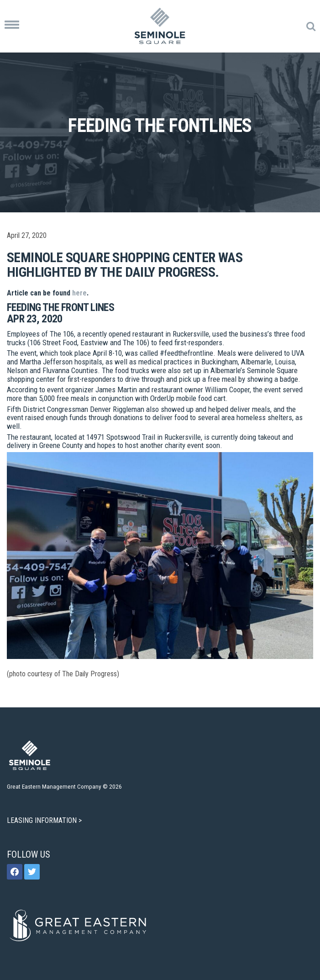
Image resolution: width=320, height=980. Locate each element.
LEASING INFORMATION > (45, 820)
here (79, 293)
